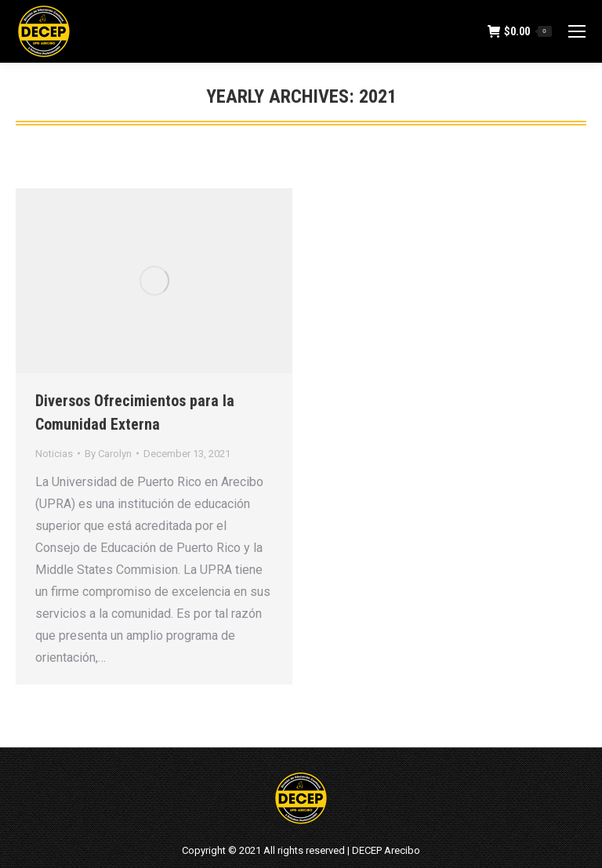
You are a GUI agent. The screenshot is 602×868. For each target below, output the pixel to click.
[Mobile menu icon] (577, 31)
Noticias (54, 454)
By (108, 454)
